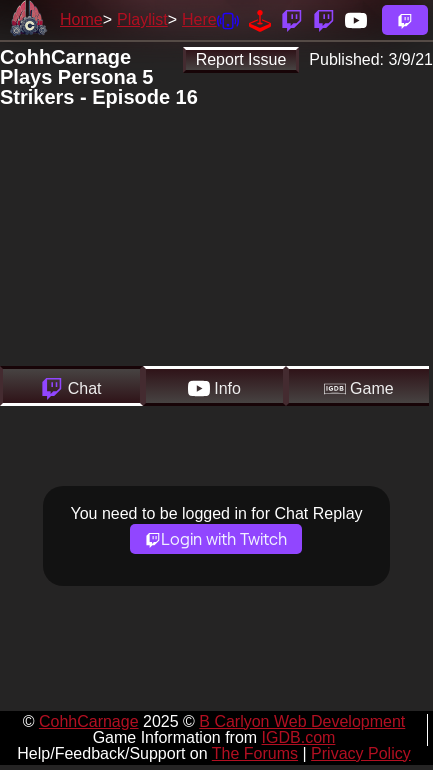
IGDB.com (299, 737)
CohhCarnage (89, 721)
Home (81, 19)
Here (199, 19)
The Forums (255, 753)
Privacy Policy (361, 753)
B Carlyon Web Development (302, 721)
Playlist (142, 19)
